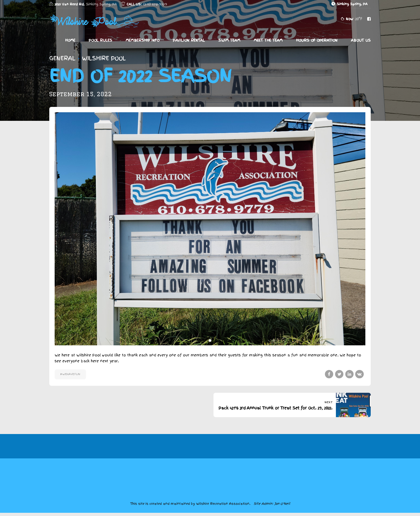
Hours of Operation (317, 40)
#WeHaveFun (70, 374)
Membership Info (142, 40)
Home (70, 40)
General (62, 58)
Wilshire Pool (104, 58)
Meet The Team (268, 40)
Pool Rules (100, 40)
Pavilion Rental (189, 40)
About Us (361, 40)
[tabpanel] (210, 229)
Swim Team (229, 40)
